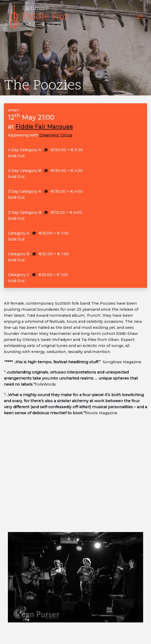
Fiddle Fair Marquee (44, 126)
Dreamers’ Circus (56, 135)
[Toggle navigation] (140, 17)
